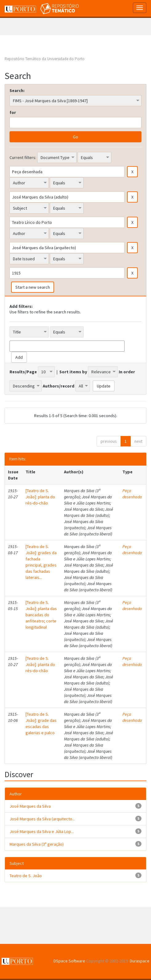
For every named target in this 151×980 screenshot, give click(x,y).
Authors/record (59, 386)
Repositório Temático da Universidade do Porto (45, 59)
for (13, 112)
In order (127, 372)
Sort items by (73, 372)
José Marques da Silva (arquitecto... (42, 819)
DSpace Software (69, 961)
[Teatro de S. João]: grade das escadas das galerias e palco (41, 723)
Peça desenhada (132, 494)
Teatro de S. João (26, 876)
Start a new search (33, 287)
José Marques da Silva (30, 806)
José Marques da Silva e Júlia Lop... (42, 831)
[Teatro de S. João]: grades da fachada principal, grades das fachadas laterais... (41, 562)
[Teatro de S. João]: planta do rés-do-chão (40, 497)
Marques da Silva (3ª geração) (37, 844)
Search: (17, 90)
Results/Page (23, 372)
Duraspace (140, 961)
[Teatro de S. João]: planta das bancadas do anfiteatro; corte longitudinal (41, 615)
